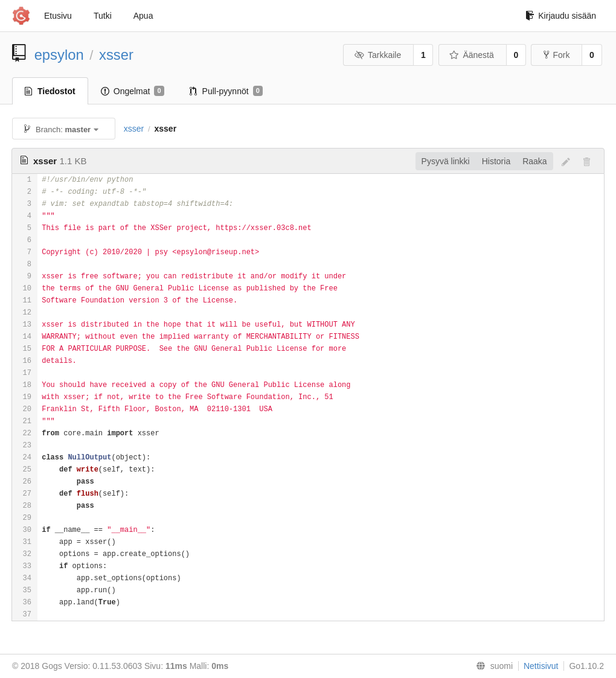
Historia (496, 161)
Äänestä (472, 55)
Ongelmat (133, 91)
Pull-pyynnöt (226, 91)
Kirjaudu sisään (561, 16)
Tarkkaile (377, 55)
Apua (143, 16)
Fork (557, 55)
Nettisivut (541, 666)
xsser (116, 55)
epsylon (59, 55)
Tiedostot (50, 91)
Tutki (103, 16)
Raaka (534, 161)
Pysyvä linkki (446, 161)
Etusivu (58, 16)
